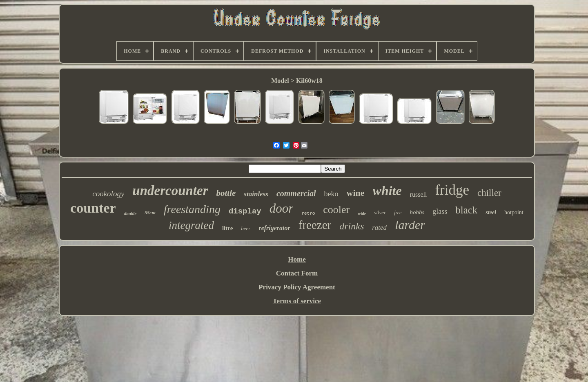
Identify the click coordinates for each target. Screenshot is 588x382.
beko (331, 194)
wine (356, 193)
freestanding (192, 209)
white (387, 191)
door (282, 208)
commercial (296, 193)
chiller (489, 193)
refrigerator (274, 228)
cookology (108, 194)
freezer (315, 225)
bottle (226, 193)
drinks (352, 226)
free (398, 213)
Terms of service (297, 301)
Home (297, 259)
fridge (452, 190)
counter (93, 208)
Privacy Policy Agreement (297, 287)
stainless (256, 194)
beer (246, 228)
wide (362, 214)
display (245, 211)
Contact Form (297, 273)
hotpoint (514, 212)
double (130, 213)
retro (308, 213)
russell (419, 194)
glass (440, 211)
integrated (191, 225)
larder (410, 225)
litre (227, 228)
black (466, 210)
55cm (150, 213)
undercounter (170, 191)
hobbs (417, 212)
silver (380, 212)
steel (491, 212)
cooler (336, 210)
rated (379, 228)
